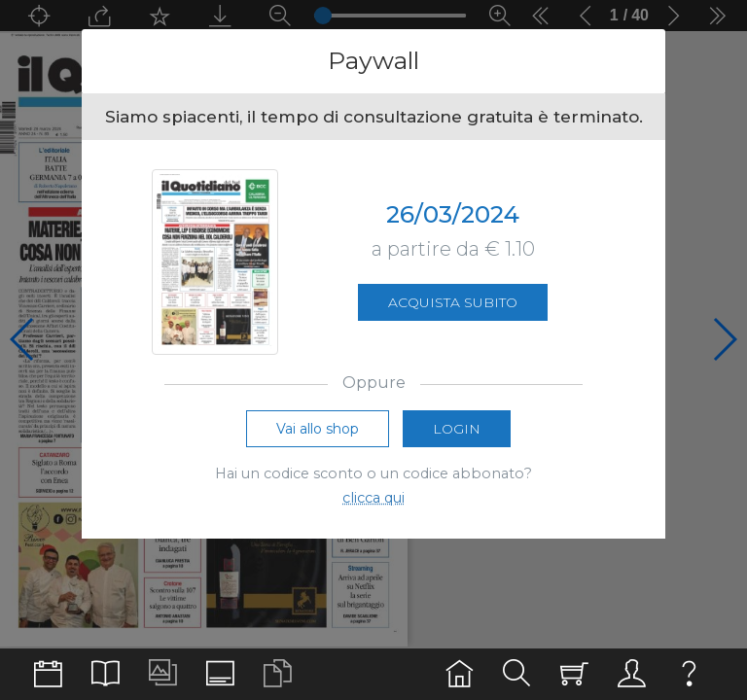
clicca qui (373, 498)
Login (457, 429)
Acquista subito (453, 302)
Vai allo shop (318, 429)
